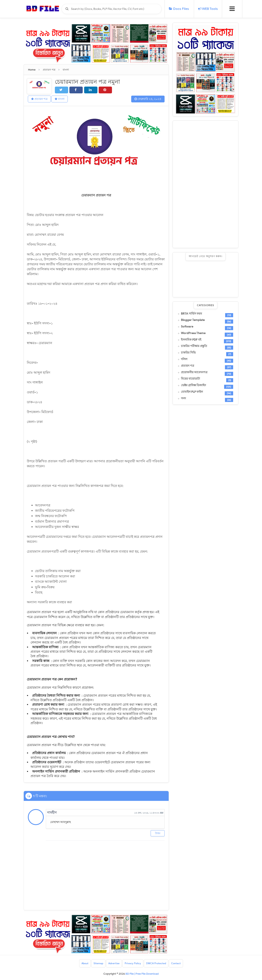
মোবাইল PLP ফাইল (192, 392)
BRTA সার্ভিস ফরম (191, 314)
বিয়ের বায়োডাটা (190, 379)
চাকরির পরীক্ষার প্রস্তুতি (194, 346)
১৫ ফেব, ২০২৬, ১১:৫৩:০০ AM (149, 813)
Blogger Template (193, 320)
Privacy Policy (133, 963)
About (85, 963)
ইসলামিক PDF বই (191, 340)
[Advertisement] (206, 184)
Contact (176, 963)
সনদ (183, 398)
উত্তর (158, 833)
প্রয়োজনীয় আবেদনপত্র (194, 372)
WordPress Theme (193, 333)
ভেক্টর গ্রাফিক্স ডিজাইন (193, 385)
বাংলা (60, 99)
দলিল (184, 359)
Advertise (114, 963)
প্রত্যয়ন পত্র (39, 99)
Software (187, 327)
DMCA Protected (156, 963)
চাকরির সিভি (188, 353)
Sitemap (98, 963)
